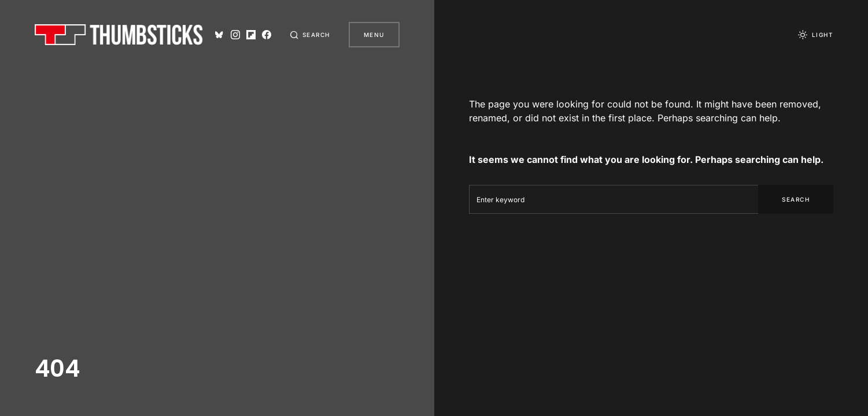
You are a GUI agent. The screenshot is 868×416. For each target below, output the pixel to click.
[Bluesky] (219, 35)
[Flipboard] (251, 35)
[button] (310, 35)
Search (796, 199)
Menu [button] (374, 35)
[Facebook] (267, 35)
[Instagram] (235, 35)
